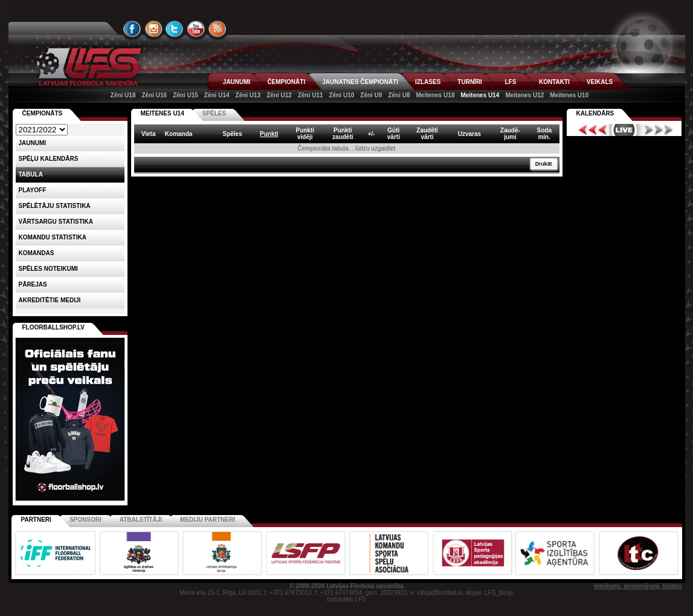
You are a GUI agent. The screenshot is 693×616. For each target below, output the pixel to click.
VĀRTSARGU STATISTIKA (56, 222)
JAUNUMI (237, 82)
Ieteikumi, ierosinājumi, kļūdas (638, 586)
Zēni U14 (217, 95)
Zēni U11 (311, 95)
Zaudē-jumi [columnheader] (510, 134)
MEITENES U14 (163, 113)
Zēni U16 (154, 95)
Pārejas (33, 284)
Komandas (37, 253)
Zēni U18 (123, 95)
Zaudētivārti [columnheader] (427, 134)
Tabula (31, 174)
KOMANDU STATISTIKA (53, 237)
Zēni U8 (399, 95)
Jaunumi (33, 143)
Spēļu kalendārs (49, 159)
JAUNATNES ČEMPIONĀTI (360, 82)
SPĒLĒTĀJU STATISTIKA (55, 206)
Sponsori (85, 520)
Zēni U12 (279, 95)
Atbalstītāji (141, 520)
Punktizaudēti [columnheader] (343, 134)
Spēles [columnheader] (232, 134)
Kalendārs (595, 113)
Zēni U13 (248, 95)
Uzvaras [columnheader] (469, 134)
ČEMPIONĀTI (286, 82)
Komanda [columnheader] (179, 134)
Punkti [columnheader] (269, 134)
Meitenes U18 (436, 95)
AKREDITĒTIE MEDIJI (50, 300)
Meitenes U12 (524, 95)
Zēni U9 (371, 95)
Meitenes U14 (480, 95)
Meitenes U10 (569, 95)
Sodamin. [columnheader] (544, 134)
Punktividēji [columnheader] (305, 134)
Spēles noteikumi (48, 269)
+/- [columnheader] (372, 134)
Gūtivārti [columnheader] (394, 134)
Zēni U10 (342, 95)
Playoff (33, 190)
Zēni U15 (185, 95)
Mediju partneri (208, 520)
